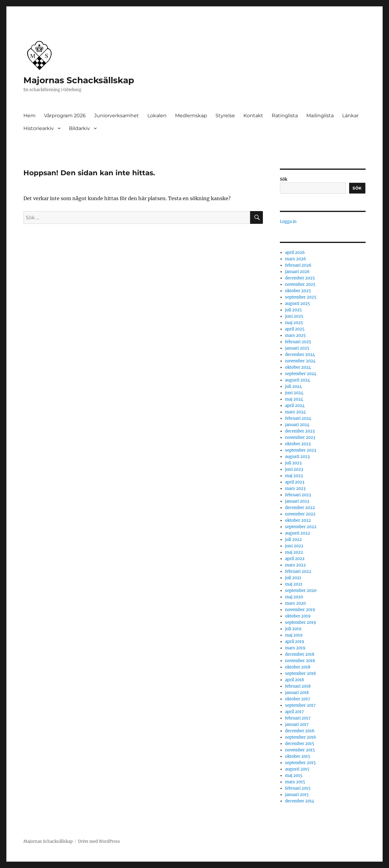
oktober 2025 (298, 291)
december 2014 (300, 801)
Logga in (288, 222)
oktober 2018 (298, 667)
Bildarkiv (79, 128)
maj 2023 (294, 476)
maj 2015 (294, 776)
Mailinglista (320, 116)
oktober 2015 (298, 756)
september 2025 (301, 297)
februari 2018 (298, 686)
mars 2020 (295, 603)
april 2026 (295, 253)
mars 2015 (295, 782)
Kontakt (253, 116)
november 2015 (300, 750)
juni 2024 (294, 393)
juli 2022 (293, 540)
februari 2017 (298, 718)
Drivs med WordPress (99, 841)
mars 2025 (295, 335)
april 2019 (295, 642)
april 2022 (295, 559)
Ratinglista (285, 116)
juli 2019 (293, 629)
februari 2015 (298, 788)
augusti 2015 (297, 769)
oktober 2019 (298, 616)
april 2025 (295, 329)
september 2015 (300, 763)
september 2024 (301, 374)
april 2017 (294, 712)
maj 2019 (294, 635)
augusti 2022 (298, 533)
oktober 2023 (298, 444)
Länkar (350, 116)
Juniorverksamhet (117, 116)
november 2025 (300, 284)
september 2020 (301, 591)
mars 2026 (296, 259)
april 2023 (295, 482)
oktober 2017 (298, 699)
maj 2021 (294, 584)
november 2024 (300, 361)
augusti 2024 (298, 380)
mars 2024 (295, 412)
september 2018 (300, 673)
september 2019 (301, 622)
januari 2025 (297, 348)
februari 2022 (298, 571)
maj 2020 (294, 597)
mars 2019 (295, 648)
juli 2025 (293, 310)
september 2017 (300, 705)
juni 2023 (294, 469)
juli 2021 (293, 578)
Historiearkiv (39, 128)
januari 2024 (297, 425)
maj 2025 (294, 323)
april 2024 (295, 406)
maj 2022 (294, 552)
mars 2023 (295, 489)
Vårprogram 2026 (65, 116)
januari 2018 (297, 693)
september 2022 (301, 527)
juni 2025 (294, 316)
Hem (29, 116)
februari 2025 (298, 342)
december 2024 (300, 355)
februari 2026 (298, 265)
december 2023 (300, 431)
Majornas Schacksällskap (79, 80)
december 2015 (300, 744)
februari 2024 (298, 418)
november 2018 (300, 661)
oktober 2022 (298, 520)
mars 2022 (295, 565)
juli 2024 (293, 386)
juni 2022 (294, 546)
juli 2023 (293, 463)
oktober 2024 (298, 367)
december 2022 (300, 508)
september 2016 (301, 737)
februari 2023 (298, 495)
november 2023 (300, 437)
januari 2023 (297, 501)
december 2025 (300, 278)
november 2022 (300, 514)
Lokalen (157, 116)
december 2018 (300, 654)
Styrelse (225, 116)
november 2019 (300, 610)
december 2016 (300, 731)
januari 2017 (297, 724)
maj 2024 (294, 399)
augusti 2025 (298, 304)
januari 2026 (297, 272)
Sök (284, 179)
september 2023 (301, 450)
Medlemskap (191, 116)
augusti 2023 (297, 457)
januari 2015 (297, 795)
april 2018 (294, 680)
